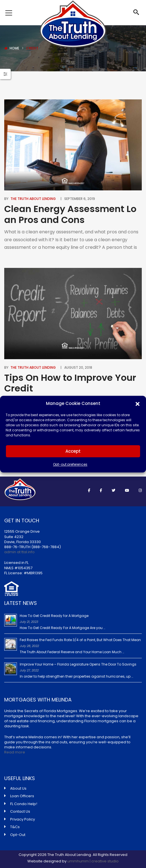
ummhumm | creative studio (93, 861)
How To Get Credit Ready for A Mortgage (54, 616)
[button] (138, 404)
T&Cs (15, 827)
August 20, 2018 (78, 367)
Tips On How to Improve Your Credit (70, 383)
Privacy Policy (23, 819)
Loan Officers (22, 796)
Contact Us (20, 811)
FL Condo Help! (24, 804)
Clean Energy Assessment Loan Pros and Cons (70, 214)
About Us (18, 788)
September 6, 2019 (80, 199)
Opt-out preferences (70, 465)
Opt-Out (18, 835)
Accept (73, 451)
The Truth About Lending (33, 199)
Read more (15, 752)
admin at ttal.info (19, 552)
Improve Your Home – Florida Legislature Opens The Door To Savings (78, 664)
